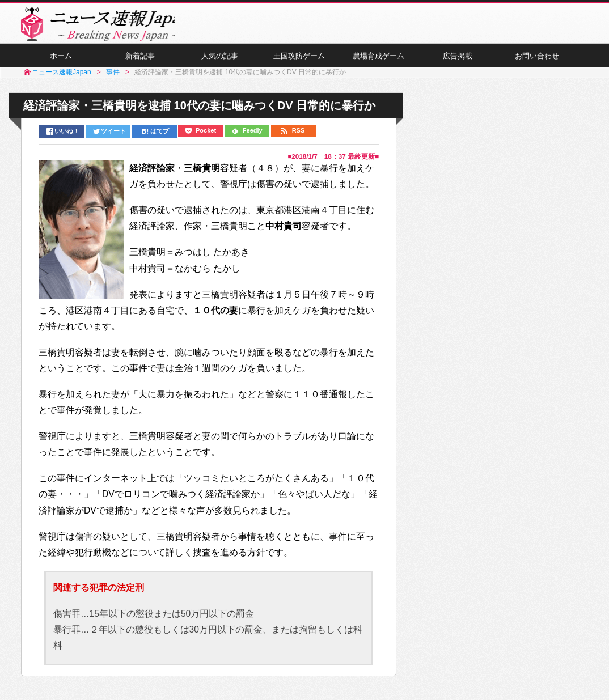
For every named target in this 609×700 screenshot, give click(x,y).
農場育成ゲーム (378, 63)
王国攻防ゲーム (299, 63)
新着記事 (140, 63)
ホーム (61, 63)
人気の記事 (219, 63)
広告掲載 (458, 63)
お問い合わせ (537, 63)
